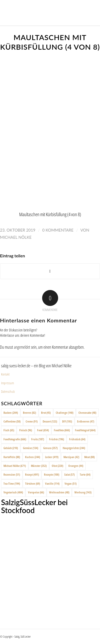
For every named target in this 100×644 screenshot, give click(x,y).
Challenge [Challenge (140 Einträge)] (65, 413)
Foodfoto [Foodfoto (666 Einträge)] (62, 430)
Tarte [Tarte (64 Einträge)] (85, 474)
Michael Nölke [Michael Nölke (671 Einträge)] (15, 466)
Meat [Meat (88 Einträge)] (89, 457)
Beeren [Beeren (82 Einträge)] (29, 413)
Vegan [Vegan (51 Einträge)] (71, 483)
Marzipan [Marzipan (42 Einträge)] (71, 457)
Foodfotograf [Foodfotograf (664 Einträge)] (85, 430)
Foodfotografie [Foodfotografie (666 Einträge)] (15, 439)
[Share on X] (50, 271)
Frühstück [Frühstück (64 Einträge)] (77, 439)
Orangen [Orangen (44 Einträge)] (76, 466)
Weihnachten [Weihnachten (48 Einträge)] (59, 492)
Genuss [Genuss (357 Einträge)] (50, 448)
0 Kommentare (58, 230)
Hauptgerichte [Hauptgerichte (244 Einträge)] (74, 448)
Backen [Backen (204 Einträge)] (11, 413)
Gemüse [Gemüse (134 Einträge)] (31, 448)
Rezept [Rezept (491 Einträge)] (32, 474)
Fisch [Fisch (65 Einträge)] (9, 430)
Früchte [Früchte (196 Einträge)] (57, 439)
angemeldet (22, 347)
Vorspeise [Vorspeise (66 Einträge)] (36, 492)
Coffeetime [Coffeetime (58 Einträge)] (12, 421)
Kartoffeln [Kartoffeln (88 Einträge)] (12, 457)
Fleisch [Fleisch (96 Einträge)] (26, 430)
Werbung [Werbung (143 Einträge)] (83, 492)
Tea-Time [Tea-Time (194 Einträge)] (12, 483)
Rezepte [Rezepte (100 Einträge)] (52, 474)
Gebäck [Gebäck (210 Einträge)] (11, 448)
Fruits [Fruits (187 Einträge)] (38, 439)
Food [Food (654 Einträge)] (43, 430)
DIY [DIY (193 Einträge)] (67, 421)
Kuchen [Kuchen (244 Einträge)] (33, 457)
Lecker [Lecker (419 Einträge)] (52, 457)
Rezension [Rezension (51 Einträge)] (12, 474)
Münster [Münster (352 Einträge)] (39, 466)
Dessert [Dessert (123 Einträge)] (50, 421)
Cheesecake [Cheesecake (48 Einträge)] (87, 413)
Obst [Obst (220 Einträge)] (57, 466)
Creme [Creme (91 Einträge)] (32, 421)
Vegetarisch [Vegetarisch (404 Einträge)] (13, 492)
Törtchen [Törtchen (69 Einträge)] (33, 483)
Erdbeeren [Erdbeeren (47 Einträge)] (86, 421)
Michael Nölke (16, 237)
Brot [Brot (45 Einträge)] (46, 413)
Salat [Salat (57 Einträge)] (69, 474)
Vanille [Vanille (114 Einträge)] (52, 483)
